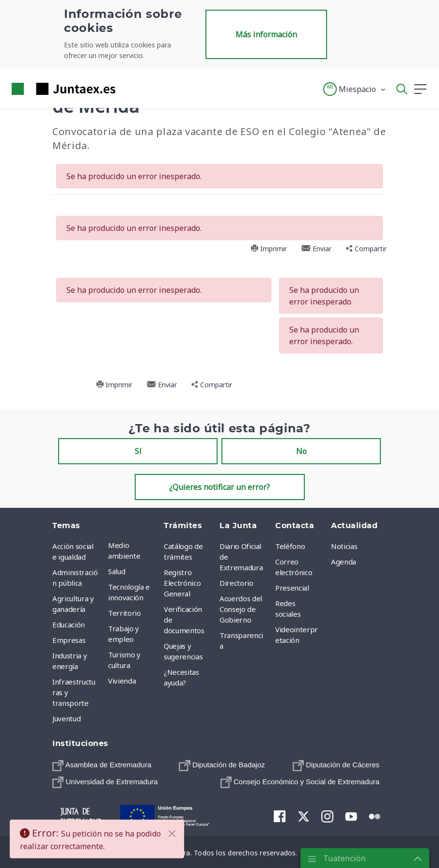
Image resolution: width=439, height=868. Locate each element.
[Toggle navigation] (129, 89)
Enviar (316, 249)
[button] (355, 89)
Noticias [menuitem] (344, 546)
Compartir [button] (366, 249)
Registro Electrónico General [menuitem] (182, 583)
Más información (266, 34)
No (301, 451)
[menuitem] (102, 765)
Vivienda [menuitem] (122, 681)
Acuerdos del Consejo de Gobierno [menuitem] (241, 609)
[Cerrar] (172, 834)
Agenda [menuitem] (344, 562)
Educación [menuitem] (69, 624)
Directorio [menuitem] (236, 583)
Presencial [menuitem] (292, 588)
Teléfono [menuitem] (290, 546)
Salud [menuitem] (117, 571)
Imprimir (269, 249)
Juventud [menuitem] (66, 718)
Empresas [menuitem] (69, 640)
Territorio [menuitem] (125, 613)
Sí (138, 451)
